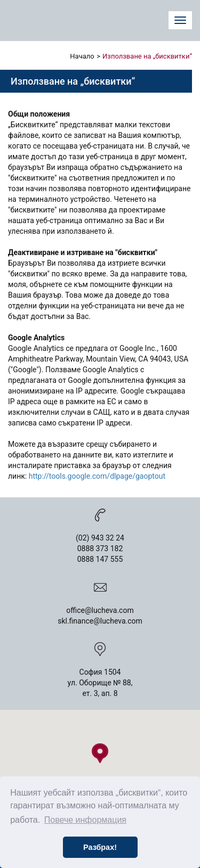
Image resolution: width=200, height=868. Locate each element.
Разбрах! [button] (100, 847)
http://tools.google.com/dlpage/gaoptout (97, 476)
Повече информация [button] (85, 820)
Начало (82, 56)
